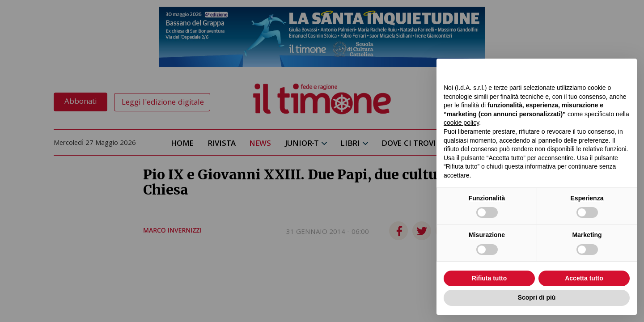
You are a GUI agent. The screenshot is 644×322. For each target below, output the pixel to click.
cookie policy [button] (461, 123)
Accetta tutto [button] (584, 278)
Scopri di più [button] (537, 297)
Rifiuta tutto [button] (489, 278)
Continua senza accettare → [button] (588, 70)
